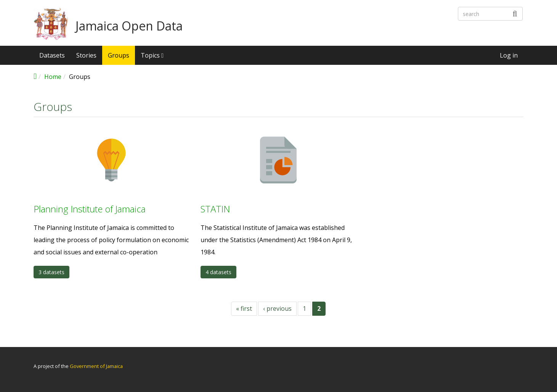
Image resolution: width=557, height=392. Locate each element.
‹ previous (277, 308)
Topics (152, 55)
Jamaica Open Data (129, 26)
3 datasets (51, 272)
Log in (509, 55)
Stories (86, 55)
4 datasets (218, 272)
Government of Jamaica (96, 366)
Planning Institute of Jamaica (90, 209)
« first (244, 308)
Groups (119, 55)
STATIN (215, 209)
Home (53, 77)
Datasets (52, 55)
